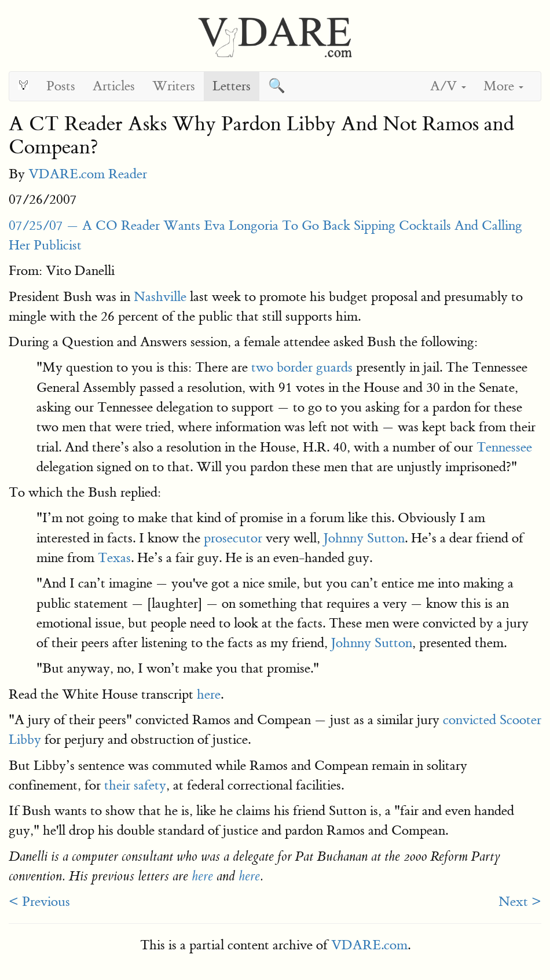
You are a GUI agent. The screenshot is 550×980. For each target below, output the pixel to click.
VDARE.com (369, 945)
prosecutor (233, 538)
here (209, 694)
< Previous (39, 902)
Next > (520, 902)
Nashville (160, 297)
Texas (114, 558)
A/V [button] (448, 86)
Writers (174, 86)
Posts (61, 86)
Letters (232, 86)
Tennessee (504, 447)
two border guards (302, 367)
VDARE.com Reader (88, 174)
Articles (114, 86)
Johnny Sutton (364, 538)
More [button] (503, 86)
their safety (135, 785)
